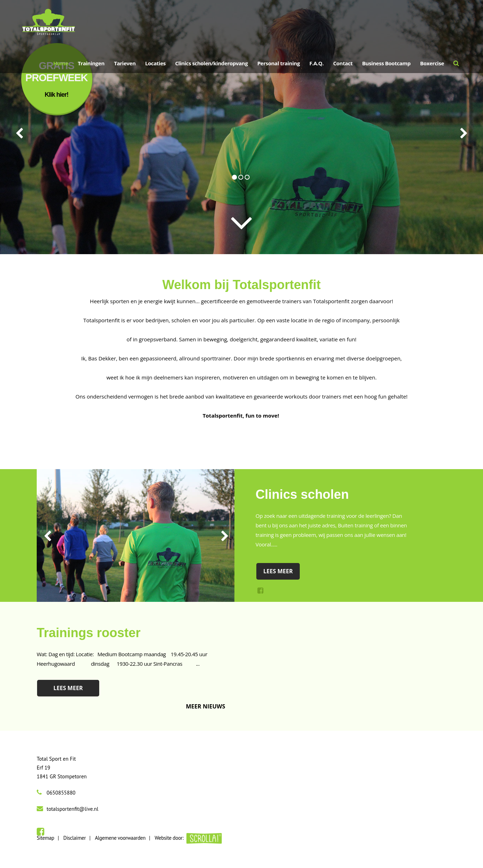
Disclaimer (74, 838)
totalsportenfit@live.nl (73, 809)
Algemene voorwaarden (120, 838)
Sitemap (45, 838)
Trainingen (91, 63)
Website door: (188, 838)
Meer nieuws (206, 706)
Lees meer (278, 571)
